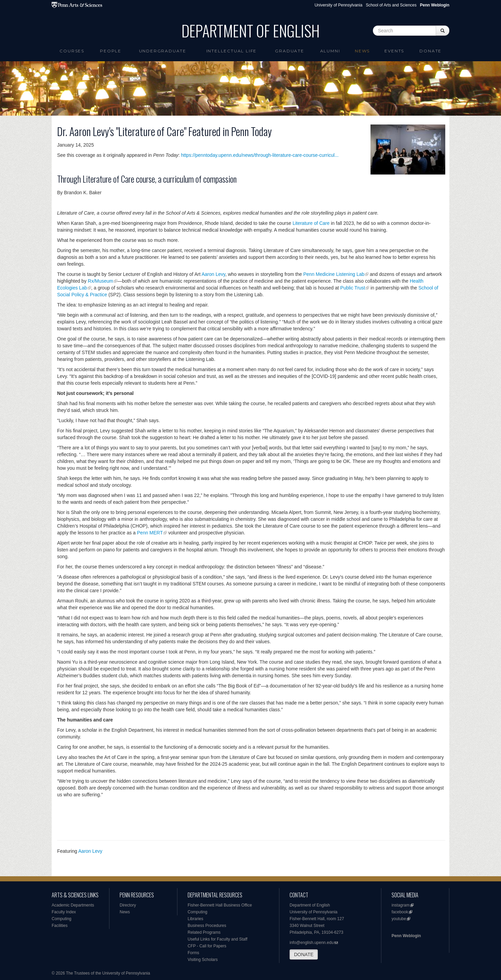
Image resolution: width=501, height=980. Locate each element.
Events (394, 51)
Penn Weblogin (406, 936)
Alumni (330, 51)
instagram (401, 905)
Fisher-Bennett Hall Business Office (220, 905)
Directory (128, 905)
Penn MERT (150, 533)
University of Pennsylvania (338, 5)
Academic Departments (73, 905)
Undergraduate (163, 51)
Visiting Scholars (203, 960)
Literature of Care (311, 223)
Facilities (60, 926)
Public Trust (353, 288)
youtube (399, 919)
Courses (72, 51)
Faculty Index (64, 912)
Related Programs (204, 932)
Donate (430, 51)
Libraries (195, 919)
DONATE (304, 954)
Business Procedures (207, 926)
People (111, 51)
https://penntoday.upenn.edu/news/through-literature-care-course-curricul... (260, 155)
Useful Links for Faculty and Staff (218, 939)
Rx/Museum (100, 281)
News (362, 51)
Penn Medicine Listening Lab (334, 274)
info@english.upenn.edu (312, 943)
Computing (62, 919)
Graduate (289, 51)
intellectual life (232, 51)
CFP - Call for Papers (207, 946)
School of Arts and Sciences (391, 5)
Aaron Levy (213, 274)
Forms (193, 953)
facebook (400, 912)
